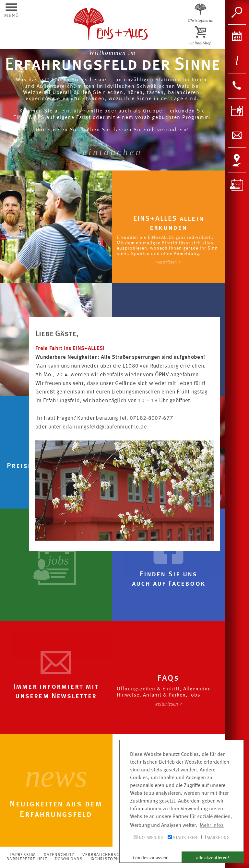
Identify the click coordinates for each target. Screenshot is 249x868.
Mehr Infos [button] (212, 826)
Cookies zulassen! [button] (151, 858)
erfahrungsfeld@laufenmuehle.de (105, 427)
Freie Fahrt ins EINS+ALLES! (70, 349)
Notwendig (148, 838)
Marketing (215, 838)
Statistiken (182, 838)
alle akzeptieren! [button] (213, 858)
